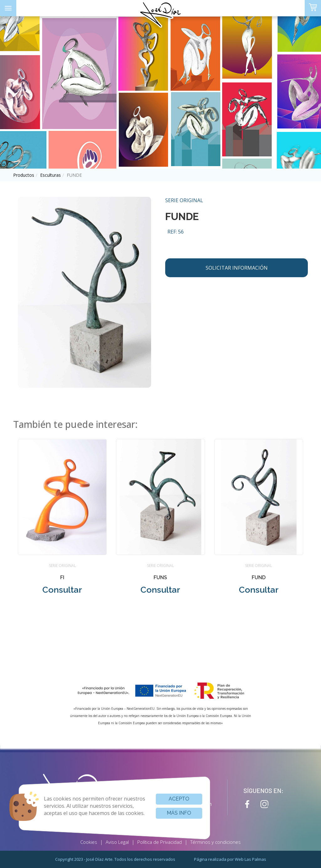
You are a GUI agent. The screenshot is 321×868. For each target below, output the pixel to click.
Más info (179, 813)
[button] (62, 521)
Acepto (179, 799)
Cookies (89, 842)
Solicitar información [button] (237, 268)
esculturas (50, 175)
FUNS (160, 577)
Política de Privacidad (160, 842)
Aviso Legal (117, 842)
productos (24, 175)
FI (62, 577)
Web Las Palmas (250, 859)
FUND (259, 577)
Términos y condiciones (216, 842)
